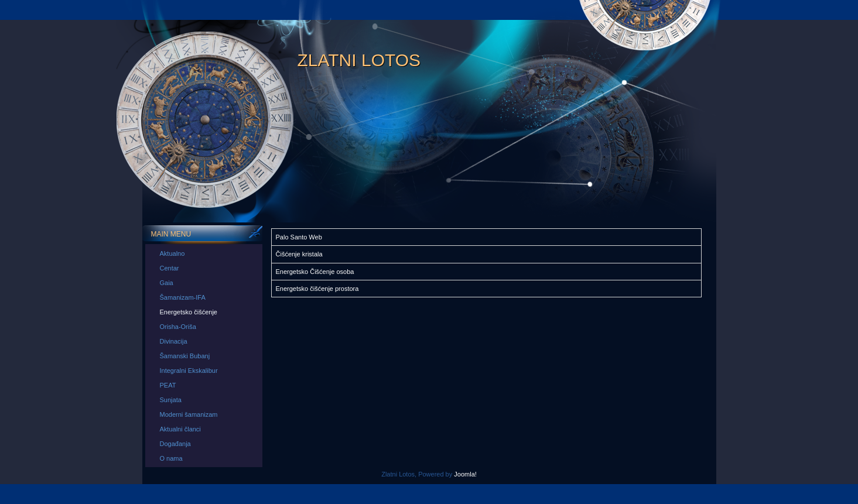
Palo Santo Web (299, 237)
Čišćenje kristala (299, 254)
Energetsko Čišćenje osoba (315, 272)
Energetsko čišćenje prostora (317, 289)
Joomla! (465, 474)
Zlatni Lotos (359, 60)
